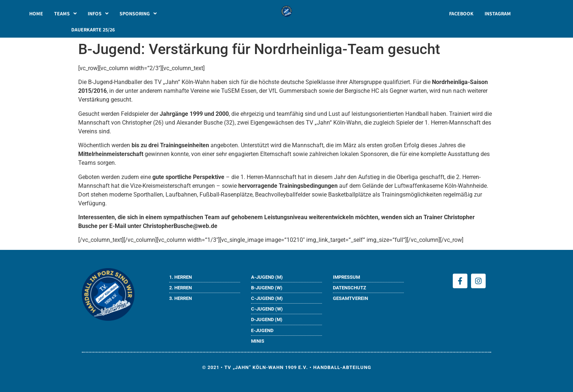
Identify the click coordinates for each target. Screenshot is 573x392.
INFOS (98, 14)
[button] (65, 14)
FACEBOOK (461, 14)
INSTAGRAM (498, 14)
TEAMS (65, 14)
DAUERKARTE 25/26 (93, 30)
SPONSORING (138, 14)
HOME (36, 14)
